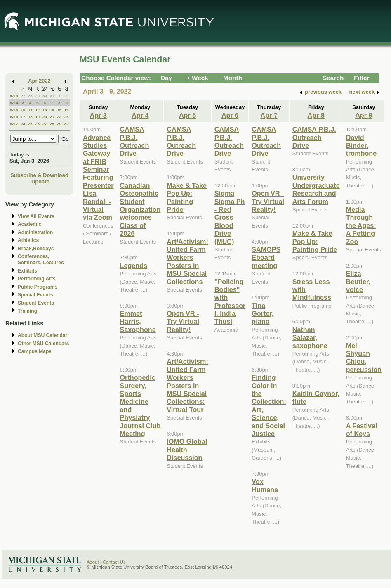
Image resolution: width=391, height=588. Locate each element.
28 (30, 96)
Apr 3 (98, 115)
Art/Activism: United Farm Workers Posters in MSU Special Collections (187, 262)
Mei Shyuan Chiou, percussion (364, 358)
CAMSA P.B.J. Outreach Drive (135, 141)
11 (30, 110)
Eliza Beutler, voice (358, 281)
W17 (14, 124)
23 (67, 117)
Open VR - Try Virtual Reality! (183, 321)
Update (40, 181)
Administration (35, 232)
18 (30, 117)
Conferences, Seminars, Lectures (41, 260)
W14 (14, 103)
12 (37, 110)
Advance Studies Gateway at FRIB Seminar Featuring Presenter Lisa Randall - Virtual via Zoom (98, 178)
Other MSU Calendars (44, 344)
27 (23, 96)
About (93, 562)
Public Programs (38, 287)
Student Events (36, 303)
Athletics (28, 240)
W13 (14, 96)
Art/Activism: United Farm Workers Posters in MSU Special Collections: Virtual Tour (187, 385)
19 (37, 117)
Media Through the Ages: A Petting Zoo (361, 225)
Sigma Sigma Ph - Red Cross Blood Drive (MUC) (230, 217)
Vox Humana (265, 485)
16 (67, 110)
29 (37, 96)
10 (23, 110)
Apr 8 (316, 115)
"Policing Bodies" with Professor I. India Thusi (230, 302)
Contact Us (114, 562)
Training (27, 311)
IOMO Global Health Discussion (187, 449)
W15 (14, 110)
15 (59, 110)
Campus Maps (35, 351)
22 (59, 117)
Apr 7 (269, 115)
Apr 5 (187, 115)
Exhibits (27, 271)
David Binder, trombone (362, 146)
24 (23, 124)
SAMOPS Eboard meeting (266, 257)
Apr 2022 (39, 81)
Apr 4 (140, 115)
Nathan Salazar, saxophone (310, 338)
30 (45, 96)
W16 (14, 117)
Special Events (35, 295)
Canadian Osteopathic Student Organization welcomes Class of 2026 (140, 209)
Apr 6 (230, 115)
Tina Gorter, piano (263, 314)
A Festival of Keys (362, 430)
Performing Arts (37, 279)
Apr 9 (364, 115)
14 (52, 110)
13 (45, 110)
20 (45, 117)
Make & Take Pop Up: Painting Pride (187, 197)
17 (23, 117)
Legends (134, 266)
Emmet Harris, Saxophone (138, 321)
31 (52, 96)
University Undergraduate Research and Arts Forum (316, 189)
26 (37, 124)
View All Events (36, 216)
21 (52, 117)
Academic (29, 224)
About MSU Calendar (42, 335)
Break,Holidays (36, 249)
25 (30, 124)
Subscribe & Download (39, 175)
